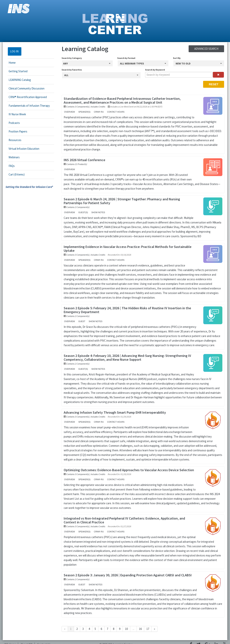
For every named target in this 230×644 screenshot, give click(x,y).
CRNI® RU (98, 112)
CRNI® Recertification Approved (25, 97)
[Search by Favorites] (101, 75)
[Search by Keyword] (180, 75)
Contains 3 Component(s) (77, 107)
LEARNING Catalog (17, 80)
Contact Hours (115, 112)
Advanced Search (209, 49)
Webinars (11, 157)
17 (147, 624)
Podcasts (12, 123)
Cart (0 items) (14, 174)
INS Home (10, 640)
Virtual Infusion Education (21, 149)
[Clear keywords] (221, 75)
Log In (12, 51)
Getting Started (15, 71)
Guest (80, 321)
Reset (216, 84)
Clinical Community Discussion (24, 88)
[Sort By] (201, 63)
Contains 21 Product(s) (76, 164)
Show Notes (97, 212)
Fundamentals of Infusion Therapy (27, 106)
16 (139, 624)
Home (9, 63)
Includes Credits (97, 107)
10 (125, 624)
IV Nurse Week (15, 114)
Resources (12, 140)
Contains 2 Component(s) (77, 207)
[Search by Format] (144, 63)
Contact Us (44, 640)
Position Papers (15, 131)
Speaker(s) (83, 112)
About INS (27, 640)
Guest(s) (82, 212)
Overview (68, 112)
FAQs (9, 166)
